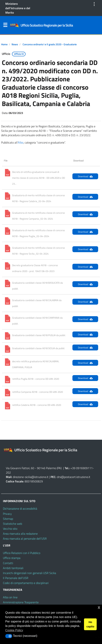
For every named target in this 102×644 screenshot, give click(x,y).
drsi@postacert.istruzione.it (74, 477)
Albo (21, 142)
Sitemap (8, 519)
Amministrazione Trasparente (21, 602)
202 (8, 472)
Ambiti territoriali (13, 568)
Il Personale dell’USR (16, 578)
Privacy (7, 514)
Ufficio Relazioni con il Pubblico (22, 553)
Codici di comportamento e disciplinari (26, 583)
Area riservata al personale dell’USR (25, 539)
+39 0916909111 (82, 468)
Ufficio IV (19, 54)
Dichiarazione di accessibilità (20, 509)
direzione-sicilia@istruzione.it (31, 477)
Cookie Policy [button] (14, 630)
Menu (5, 26)
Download (85, 176)
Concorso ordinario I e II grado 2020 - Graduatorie (50, 44)
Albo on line (10, 597)
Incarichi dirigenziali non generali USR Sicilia (29, 573)
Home (4, 44)
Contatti (8, 563)
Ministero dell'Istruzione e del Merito (18, 8)
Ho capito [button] (90, 624)
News (15, 44)
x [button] (99, 607)
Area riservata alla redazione (20, 534)
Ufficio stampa (12, 558)
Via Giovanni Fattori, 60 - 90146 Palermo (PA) (34, 468)
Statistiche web (12, 524)
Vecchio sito (10, 529)
